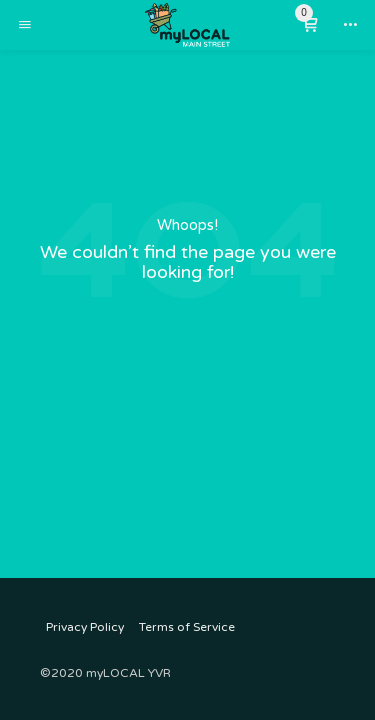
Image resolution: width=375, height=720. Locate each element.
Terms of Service (187, 627)
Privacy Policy (85, 627)
